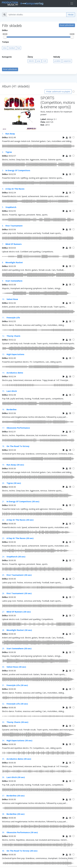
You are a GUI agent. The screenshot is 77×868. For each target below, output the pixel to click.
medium (12, 48)
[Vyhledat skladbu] (37, 15)
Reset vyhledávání (67, 25)
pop (39, 61)
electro (32, 61)
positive (58, 61)
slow (5, 48)
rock (45, 61)
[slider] (5, 37)
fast (19, 48)
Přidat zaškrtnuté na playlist (58, 92)
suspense (67, 61)
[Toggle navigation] (72, 4)
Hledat (71, 15)
